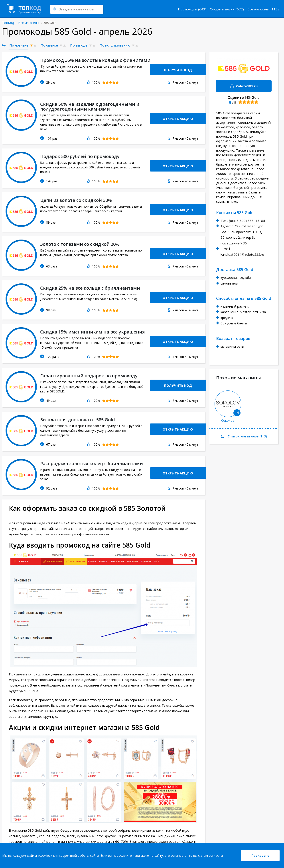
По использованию (115, 45)
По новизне (19, 45)
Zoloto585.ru (237, 86)
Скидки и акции (222, 9)
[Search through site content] (77, 9)
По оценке (49, 45)
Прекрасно (260, 855)
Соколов (228, 420)
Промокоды (187, 9)
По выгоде (79, 45)
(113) (238, 437)
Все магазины (258, 9)
